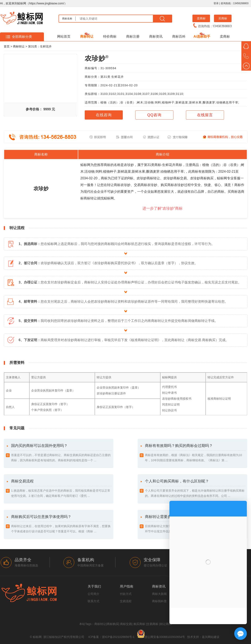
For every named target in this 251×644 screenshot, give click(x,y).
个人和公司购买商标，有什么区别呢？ (195, 489)
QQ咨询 (154, 115)
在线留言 (205, 115)
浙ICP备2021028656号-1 (118, 637)
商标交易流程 (61, 489)
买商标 (223, 18)
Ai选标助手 (202, 36)
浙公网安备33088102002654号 (165, 637)
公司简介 (93, 594)
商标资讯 (156, 36)
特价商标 (110, 36)
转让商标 (166, 624)
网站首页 (64, 36)
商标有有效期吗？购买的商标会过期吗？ (195, 453)
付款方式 (126, 594)
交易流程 (126, 601)
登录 (216, 3)
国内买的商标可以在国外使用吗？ (61, 453)
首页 (7, 46)
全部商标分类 (22, 37)
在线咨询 (104, 115)
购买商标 (139, 624)
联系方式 (93, 601)
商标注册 (133, 36)
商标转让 (87, 36)
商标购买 (113, 624)
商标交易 (126, 624)
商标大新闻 (159, 594)
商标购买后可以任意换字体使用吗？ (61, 524)
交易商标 (152, 624)
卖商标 (201, 18)
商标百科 (179, 36)
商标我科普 (159, 601)
